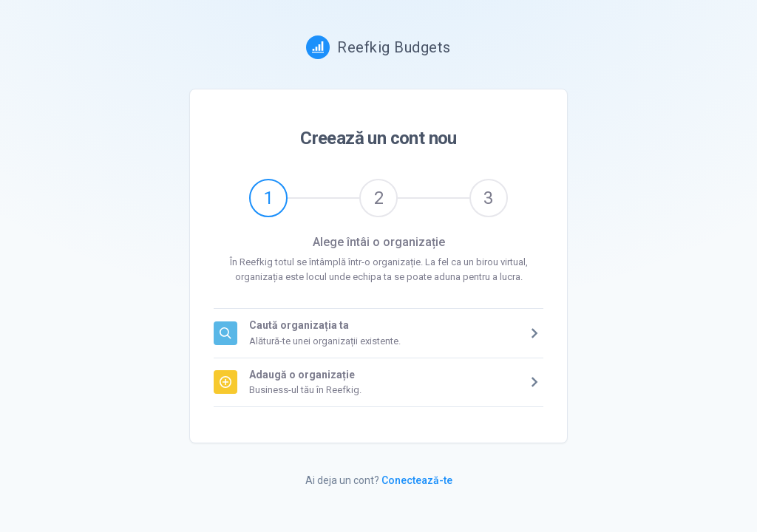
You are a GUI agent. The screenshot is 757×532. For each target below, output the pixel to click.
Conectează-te (417, 480)
